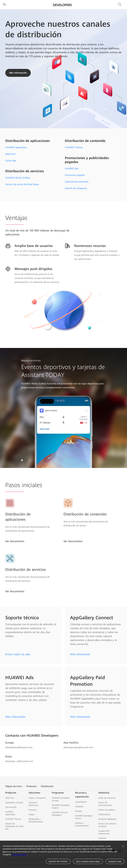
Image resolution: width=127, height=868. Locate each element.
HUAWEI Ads (72, 168)
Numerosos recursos (90, 246)
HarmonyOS (11, 807)
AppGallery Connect (14, 803)
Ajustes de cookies (58, 861)
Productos (31, 786)
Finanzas (33, 810)
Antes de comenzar (107, 798)
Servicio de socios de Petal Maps (22, 184)
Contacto (102, 838)
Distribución (47, 786)
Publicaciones (104, 814)
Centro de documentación (105, 804)
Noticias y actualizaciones (82, 824)
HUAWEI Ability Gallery (18, 178)
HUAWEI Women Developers (60, 814)
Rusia (9, 756)
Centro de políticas (107, 810)
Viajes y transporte (37, 798)
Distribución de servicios (25, 171)
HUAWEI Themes (74, 147)
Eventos (79, 811)
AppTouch (10, 154)
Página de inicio (14, 786)
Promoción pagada (75, 175)
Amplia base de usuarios (34, 246)
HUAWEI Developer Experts (61, 807)
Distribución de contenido (85, 141)
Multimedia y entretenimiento (36, 820)
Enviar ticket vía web (18, 654)
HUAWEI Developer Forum (84, 817)
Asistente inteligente (107, 819)
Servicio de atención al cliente (107, 825)
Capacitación (81, 802)
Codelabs (79, 807)
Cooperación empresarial (104, 832)
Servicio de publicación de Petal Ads (14, 826)
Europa (10, 743)
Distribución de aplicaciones (28, 141)
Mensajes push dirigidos (33, 269)
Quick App (11, 161)
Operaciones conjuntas (77, 182)
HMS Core (10, 798)
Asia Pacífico (71, 743)
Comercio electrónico (33, 804)
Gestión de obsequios (76, 188)
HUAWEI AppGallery (16, 147)
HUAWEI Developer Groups (61, 799)
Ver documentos (15, 541)
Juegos (32, 814)
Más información (19, 854)
